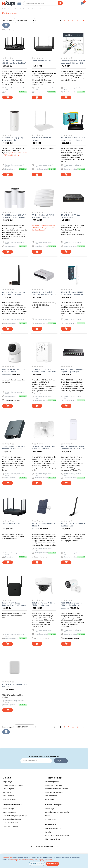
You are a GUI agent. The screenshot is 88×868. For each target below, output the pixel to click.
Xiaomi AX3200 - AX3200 (41, 61)
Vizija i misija (7, 782)
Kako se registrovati (52, 782)
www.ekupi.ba (7, 858)
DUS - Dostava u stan (10, 823)
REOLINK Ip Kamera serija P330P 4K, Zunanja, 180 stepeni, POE (71, 604)
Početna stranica (7, 9)
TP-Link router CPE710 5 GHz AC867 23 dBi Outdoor (43, 448)
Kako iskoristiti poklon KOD (55, 792)
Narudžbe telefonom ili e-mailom (57, 789)
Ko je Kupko (7, 792)
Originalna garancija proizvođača (57, 812)
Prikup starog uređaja (11, 826)
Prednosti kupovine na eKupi (13, 785)
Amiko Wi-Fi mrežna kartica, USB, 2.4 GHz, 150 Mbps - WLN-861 (14, 293)
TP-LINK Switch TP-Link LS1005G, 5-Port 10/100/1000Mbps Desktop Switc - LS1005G (72, 216)
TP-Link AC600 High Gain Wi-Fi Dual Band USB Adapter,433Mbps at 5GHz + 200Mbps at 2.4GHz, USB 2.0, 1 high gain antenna (73, 525)
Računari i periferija (29, 9)
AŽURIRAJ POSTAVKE (37, 864)
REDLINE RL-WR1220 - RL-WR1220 (42, 139)
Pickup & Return (51, 819)
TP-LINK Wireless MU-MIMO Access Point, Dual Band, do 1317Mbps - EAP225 (43, 216)
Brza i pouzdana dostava (12, 819)
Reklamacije (49, 809)
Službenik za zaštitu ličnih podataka (58, 835)
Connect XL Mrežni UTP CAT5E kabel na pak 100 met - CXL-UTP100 (73, 62)
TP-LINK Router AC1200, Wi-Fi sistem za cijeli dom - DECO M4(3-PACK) (14, 216)
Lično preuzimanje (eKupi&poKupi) (15, 816)
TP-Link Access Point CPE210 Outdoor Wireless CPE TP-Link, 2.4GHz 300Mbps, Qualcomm (73, 448)
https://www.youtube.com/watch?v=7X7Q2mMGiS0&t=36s (17, 154)
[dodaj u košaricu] (7, 97)
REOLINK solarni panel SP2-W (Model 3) (43, 525)
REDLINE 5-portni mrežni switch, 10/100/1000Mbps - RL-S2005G (44, 293)
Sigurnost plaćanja (9, 812)
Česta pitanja (50, 799)
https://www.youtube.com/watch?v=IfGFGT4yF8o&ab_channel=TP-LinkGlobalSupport (44, 228)
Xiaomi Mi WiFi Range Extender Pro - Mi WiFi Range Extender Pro (14, 604)
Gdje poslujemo (9, 789)
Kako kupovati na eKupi (54, 785)
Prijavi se (61, 761)
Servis (47, 816)
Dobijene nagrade (9, 799)
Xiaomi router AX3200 (11, 523)
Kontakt (48, 832)
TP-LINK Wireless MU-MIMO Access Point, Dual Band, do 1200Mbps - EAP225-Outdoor (73, 293)
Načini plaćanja (8, 809)
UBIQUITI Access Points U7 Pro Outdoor (14, 685)
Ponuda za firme (51, 796)
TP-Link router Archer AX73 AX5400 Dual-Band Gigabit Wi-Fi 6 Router (15, 62)
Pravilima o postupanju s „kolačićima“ (38, 860)
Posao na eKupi (9, 796)
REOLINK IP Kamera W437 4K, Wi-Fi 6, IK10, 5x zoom (43, 604)
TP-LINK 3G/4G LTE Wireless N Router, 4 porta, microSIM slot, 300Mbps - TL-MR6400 (73, 139)
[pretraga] (60, 3)
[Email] (36, 761)
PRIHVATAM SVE (53, 864)
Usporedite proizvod (11, 400)
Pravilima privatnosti (17, 860)
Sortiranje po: (7, 20)
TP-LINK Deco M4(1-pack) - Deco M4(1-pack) (13, 139)
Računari (18, 9)
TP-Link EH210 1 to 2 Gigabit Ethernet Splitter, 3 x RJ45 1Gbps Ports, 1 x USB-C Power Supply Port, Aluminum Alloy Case (14, 448)
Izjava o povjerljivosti (53, 839)
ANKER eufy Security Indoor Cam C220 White (14, 370)
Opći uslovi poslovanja (53, 828)
